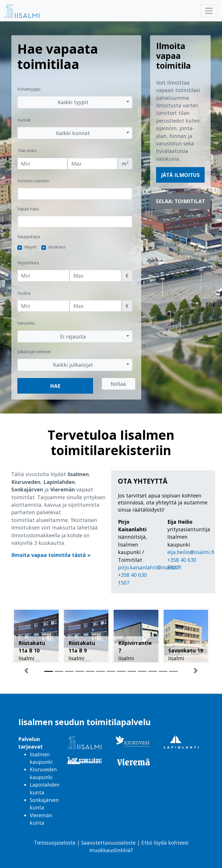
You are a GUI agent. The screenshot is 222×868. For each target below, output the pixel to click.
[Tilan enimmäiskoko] (93, 164)
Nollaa (118, 384)
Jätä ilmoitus (180, 175)
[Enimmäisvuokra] (96, 306)
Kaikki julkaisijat (73, 365)
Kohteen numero (33, 181)
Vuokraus (57, 247)
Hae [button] (55, 386)
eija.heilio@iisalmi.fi (191, 552)
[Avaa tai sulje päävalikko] (209, 11)
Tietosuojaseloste (55, 843)
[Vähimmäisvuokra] (43, 306)
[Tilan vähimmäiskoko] (42, 164)
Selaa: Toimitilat (180, 201)
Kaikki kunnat (73, 133)
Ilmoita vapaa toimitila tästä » (51, 555)
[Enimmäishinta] (96, 276)
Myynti (30, 247)
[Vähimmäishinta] (43, 276)
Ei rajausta (73, 336)
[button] (26, 673)
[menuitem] (29, 11)
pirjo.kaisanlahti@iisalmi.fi (150, 567)
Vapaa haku (28, 209)
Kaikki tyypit (73, 102)
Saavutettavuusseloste (108, 843)
